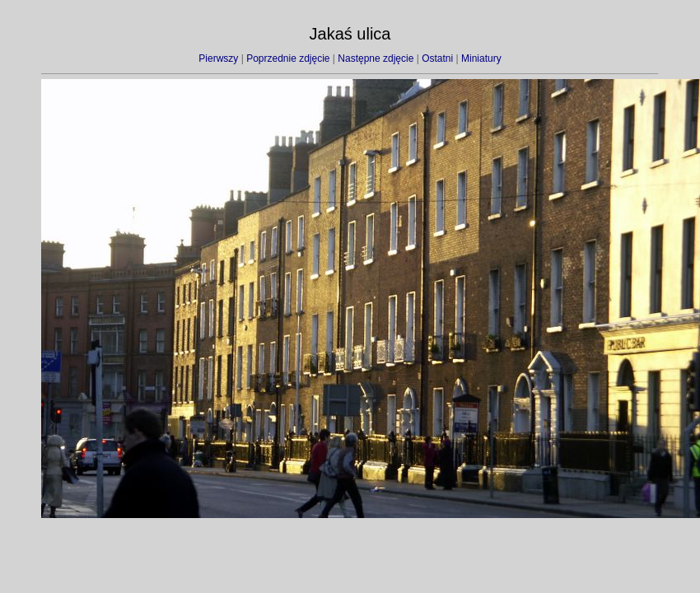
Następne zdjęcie (376, 58)
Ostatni (437, 58)
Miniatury (481, 58)
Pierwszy (218, 58)
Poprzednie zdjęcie (288, 58)
